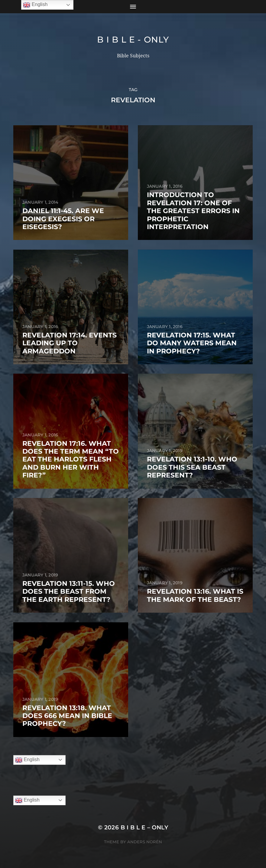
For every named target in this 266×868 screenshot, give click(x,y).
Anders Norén (145, 842)
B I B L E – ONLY (144, 827)
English (27, 760)
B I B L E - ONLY (133, 40)
